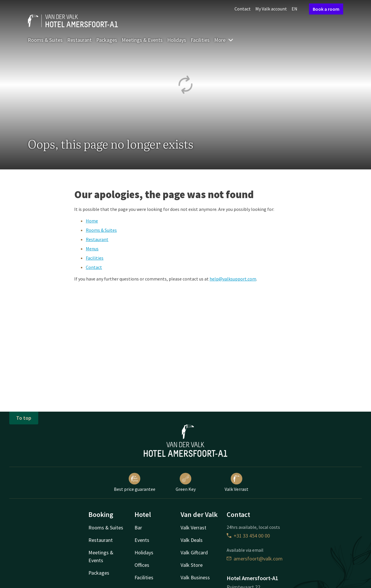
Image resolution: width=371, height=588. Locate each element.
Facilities (200, 40)
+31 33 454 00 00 (248, 536)
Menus (92, 249)
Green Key (186, 482)
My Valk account (271, 9)
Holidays (177, 40)
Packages (107, 40)
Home (92, 221)
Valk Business (195, 577)
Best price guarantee (135, 482)
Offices (142, 565)
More (224, 40)
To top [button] (24, 418)
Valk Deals (192, 540)
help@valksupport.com (233, 279)
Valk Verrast (237, 482)
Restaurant (79, 40)
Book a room (326, 9)
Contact (243, 9)
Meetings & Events (142, 40)
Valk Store (192, 565)
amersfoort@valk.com (255, 559)
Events (142, 540)
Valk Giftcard (194, 552)
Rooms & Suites (45, 40)
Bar (138, 528)
